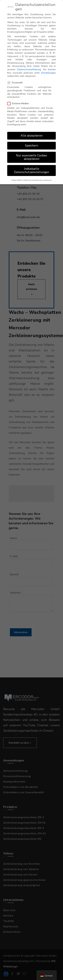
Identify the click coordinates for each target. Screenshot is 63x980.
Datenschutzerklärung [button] (33, 180)
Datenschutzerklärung (29, 69)
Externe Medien (19, 103)
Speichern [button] (32, 145)
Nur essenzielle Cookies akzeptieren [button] (32, 157)
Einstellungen (48, 73)
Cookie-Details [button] (17, 180)
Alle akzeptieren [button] (32, 136)
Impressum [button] (47, 180)
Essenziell (16, 83)
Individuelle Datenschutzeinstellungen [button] (32, 170)
